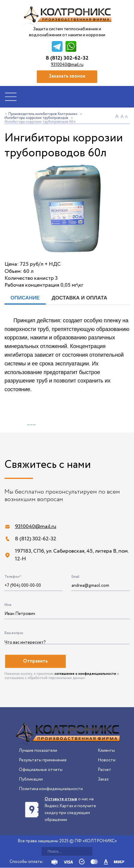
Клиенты (106, 751)
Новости (107, 760)
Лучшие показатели (38, 751)
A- (127, 117)
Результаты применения (43, 760)
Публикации (31, 779)
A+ (118, 117)
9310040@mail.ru (67, 65)
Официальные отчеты (41, 770)
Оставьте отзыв (61, 799)
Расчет (105, 770)
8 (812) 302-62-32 (67, 58)
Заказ (103, 779)
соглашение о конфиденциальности (85, 674)
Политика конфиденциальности (51, 789)
